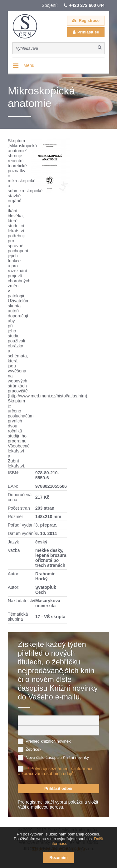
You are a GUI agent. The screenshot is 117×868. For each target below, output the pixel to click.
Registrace (89, 20)
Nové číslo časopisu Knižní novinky (57, 757)
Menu (29, 65)
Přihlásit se (88, 32)
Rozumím (58, 858)
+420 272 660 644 (87, 5)
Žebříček (34, 749)
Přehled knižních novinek (48, 741)
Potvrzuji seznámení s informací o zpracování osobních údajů (55, 771)
